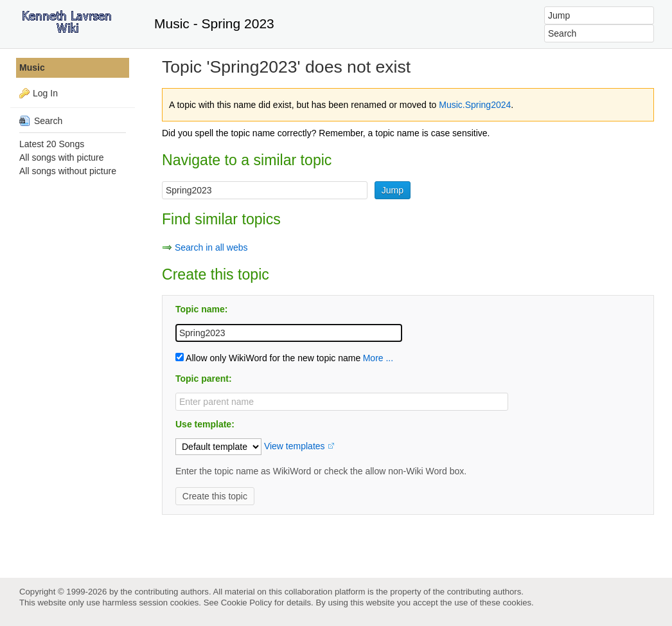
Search (41, 121)
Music (32, 67)
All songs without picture (68, 171)
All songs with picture (62, 157)
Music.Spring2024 (475, 105)
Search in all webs (211, 247)
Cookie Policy (247, 603)
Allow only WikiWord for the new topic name (268, 358)
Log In (45, 93)
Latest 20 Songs (52, 144)
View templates (295, 446)
